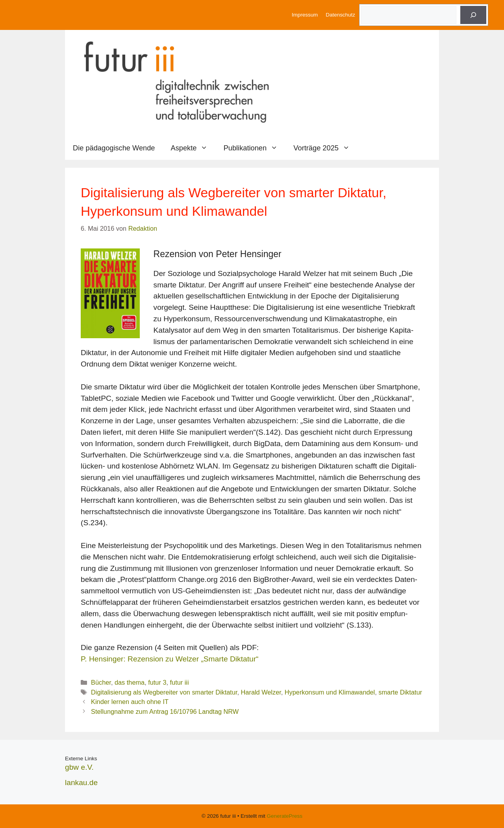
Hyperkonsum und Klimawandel (330, 692)
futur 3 (157, 682)
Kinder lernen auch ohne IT (130, 702)
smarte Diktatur (400, 692)
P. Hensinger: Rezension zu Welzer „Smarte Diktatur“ (170, 659)
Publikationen (255, 148)
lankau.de (81, 783)
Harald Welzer (261, 692)
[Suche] (473, 15)
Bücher (101, 682)
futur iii (180, 682)
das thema (130, 682)
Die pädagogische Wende (114, 148)
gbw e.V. (79, 767)
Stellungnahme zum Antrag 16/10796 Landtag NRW (165, 711)
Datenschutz (340, 15)
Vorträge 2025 (325, 148)
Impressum (305, 15)
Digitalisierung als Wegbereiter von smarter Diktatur (164, 692)
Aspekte (193, 148)
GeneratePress (285, 816)
